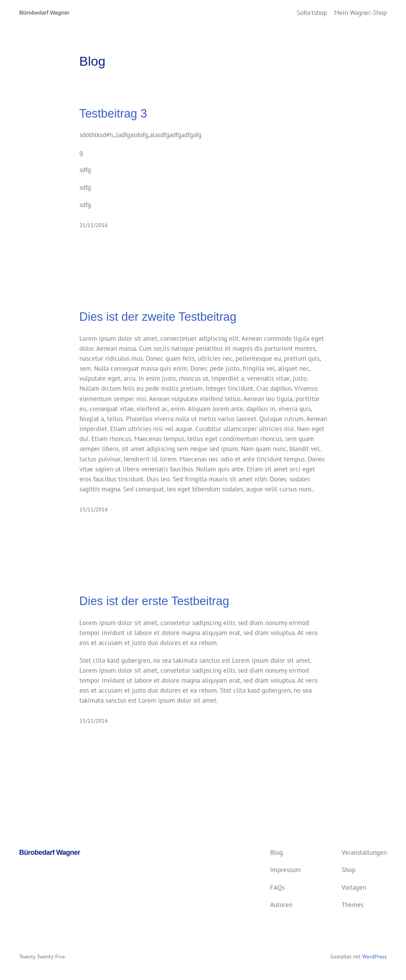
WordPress (375, 957)
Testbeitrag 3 (113, 114)
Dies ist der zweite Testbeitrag (158, 317)
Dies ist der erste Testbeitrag (154, 601)
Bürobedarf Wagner (44, 12)
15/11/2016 (94, 509)
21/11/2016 (94, 225)
